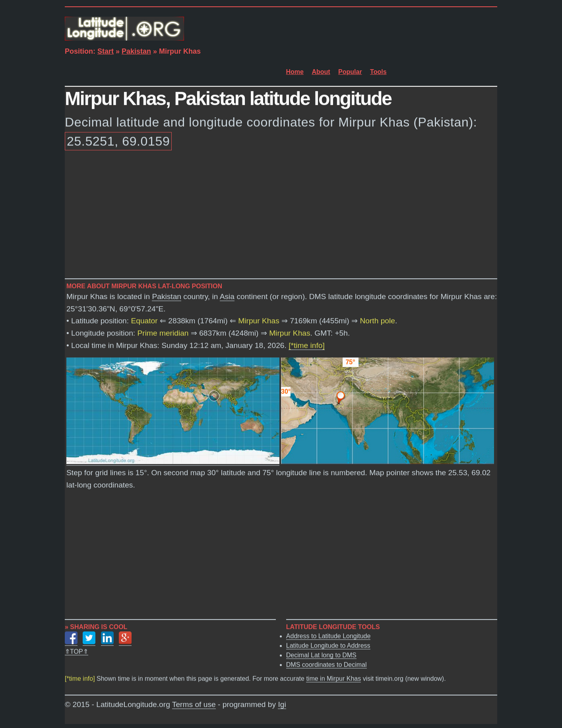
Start (106, 51)
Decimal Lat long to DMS (321, 655)
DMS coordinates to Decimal (327, 665)
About (321, 72)
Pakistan (136, 51)
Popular (350, 72)
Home (295, 72)
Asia (227, 297)
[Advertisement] (281, 216)
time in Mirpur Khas (333, 679)
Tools (378, 72)
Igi (282, 705)
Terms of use (194, 705)
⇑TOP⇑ (77, 652)
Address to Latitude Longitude (328, 636)
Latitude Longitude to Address (328, 646)
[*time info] (307, 346)
